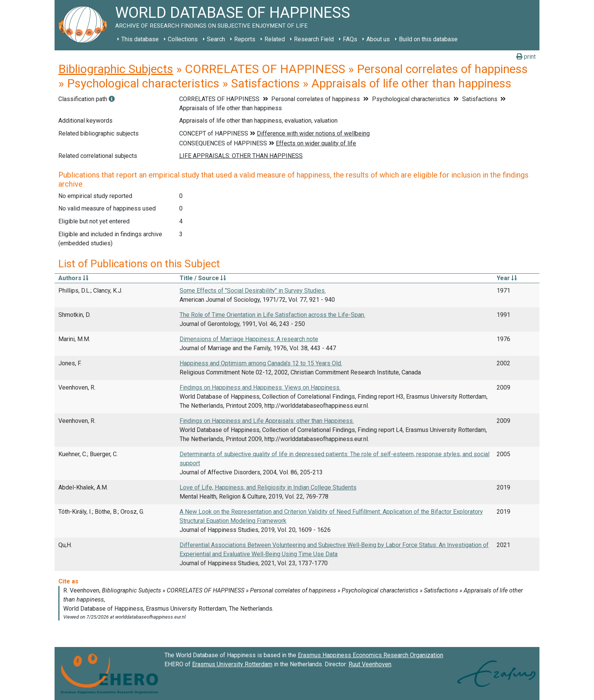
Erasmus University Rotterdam (232, 664)
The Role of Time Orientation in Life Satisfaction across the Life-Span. (272, 315)
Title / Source (203, 278)
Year (507, 278)
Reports (245, 39)
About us (378, 39)
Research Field (314, 39)
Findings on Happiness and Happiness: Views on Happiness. (260, 387)
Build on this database (428, 39)
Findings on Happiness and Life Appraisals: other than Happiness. (267, 421)
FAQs (350, 39)
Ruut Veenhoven (370, 664)
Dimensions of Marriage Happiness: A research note (249, 339)
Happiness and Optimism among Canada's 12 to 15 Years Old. (261, 363)
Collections (183, 39)
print (526, 57)
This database (140, 39)
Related (275, 39)
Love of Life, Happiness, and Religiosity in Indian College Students (268, 487)
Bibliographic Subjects (116, 69)
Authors (73, 278)
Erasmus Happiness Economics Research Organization (370, 655)
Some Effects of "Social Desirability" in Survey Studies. (253, 291)
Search (216, 39)
